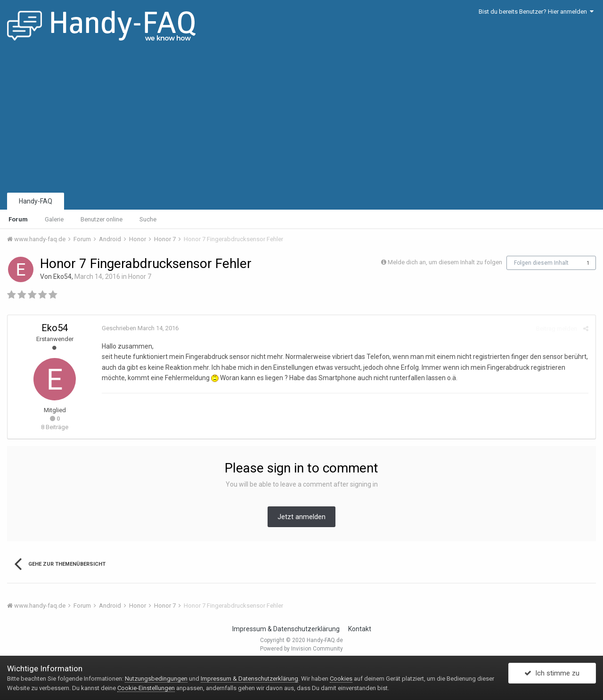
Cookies (341, 679)
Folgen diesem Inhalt (541, 263)
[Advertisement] (301, 120)
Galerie (54, 219)
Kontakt (360, 629)
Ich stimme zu (552, 673)
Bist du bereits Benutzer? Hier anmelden (536, 12)
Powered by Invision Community (301, 649)
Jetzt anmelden (301, 517)
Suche (148, 219)
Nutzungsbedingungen (156, 679)
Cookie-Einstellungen (146, 688)
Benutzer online (102, 219)
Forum (18, 219)
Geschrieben (140, 328)
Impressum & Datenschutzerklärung (286, 629)
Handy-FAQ (36, 201)
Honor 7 (140, 277)
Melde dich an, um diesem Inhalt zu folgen (445, 262)
